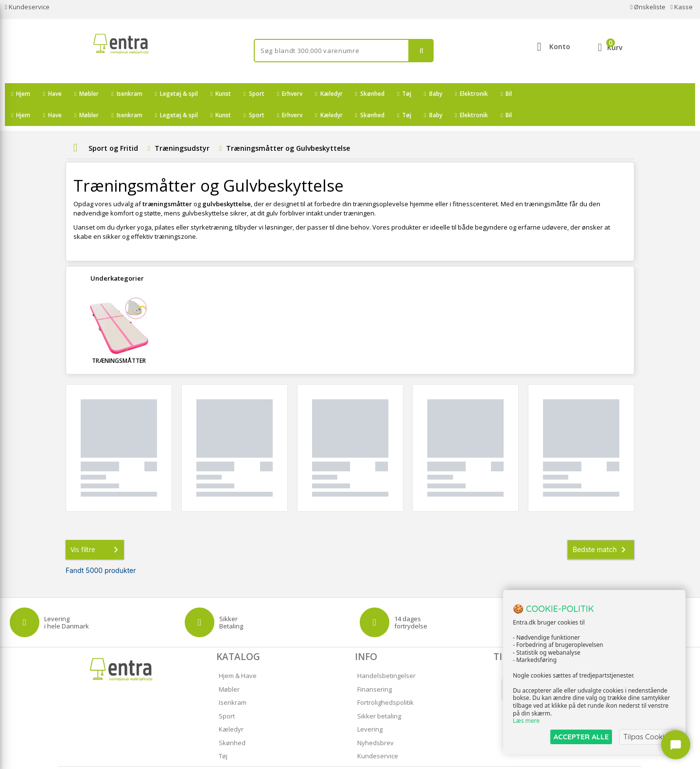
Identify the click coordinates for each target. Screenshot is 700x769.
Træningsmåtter (119, 339)
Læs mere (526, 721)
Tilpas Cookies (647, 737)
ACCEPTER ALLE (581, 737)
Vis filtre (96, 528)
